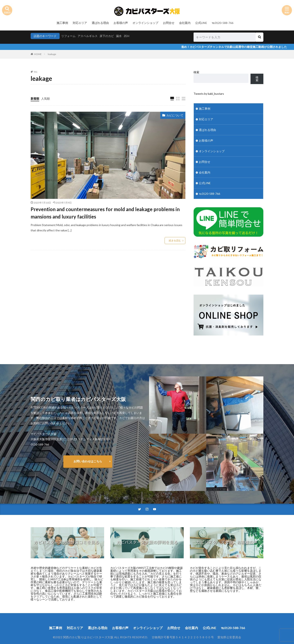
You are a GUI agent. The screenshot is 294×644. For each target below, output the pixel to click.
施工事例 (62, 23)
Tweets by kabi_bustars (209, 94)
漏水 (119, 36)
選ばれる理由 (100, 23)
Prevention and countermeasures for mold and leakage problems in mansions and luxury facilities (105, 213)
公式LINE (201, 23)
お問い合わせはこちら (88, 461)
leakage (52, 54)
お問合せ (169, 23)
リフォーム (68, 36)
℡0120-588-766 (223, 23)
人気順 (46, 99)
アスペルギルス (88, 36)
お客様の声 (121, 23)
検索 (196, 72)
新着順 (35, 99)
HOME (38, 54)
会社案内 (185, 23)
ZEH (126, 36)
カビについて (175, 115)
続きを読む (175, 240)
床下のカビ (107, 36)
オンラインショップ (145, 23)
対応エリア (80, 23)
